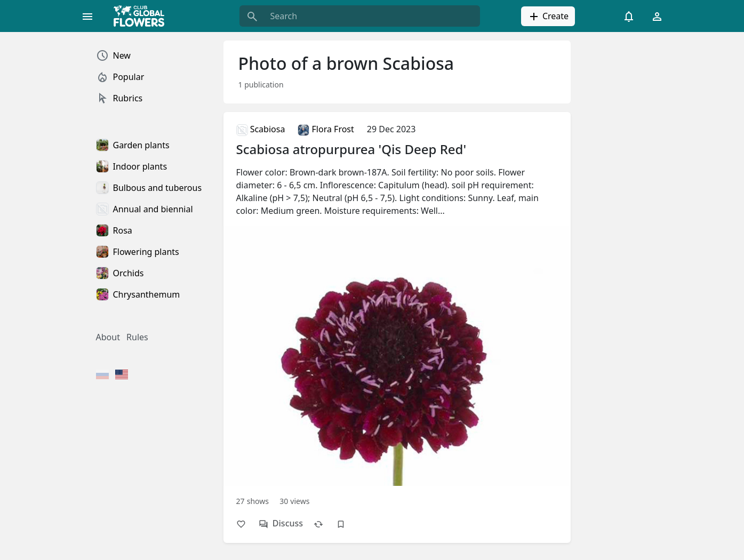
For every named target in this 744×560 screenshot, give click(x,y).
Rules (137, 337)
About (108, 337)
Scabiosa (261, 129)
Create (548, 17)
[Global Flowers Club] (142, 16)
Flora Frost (326, 129)
